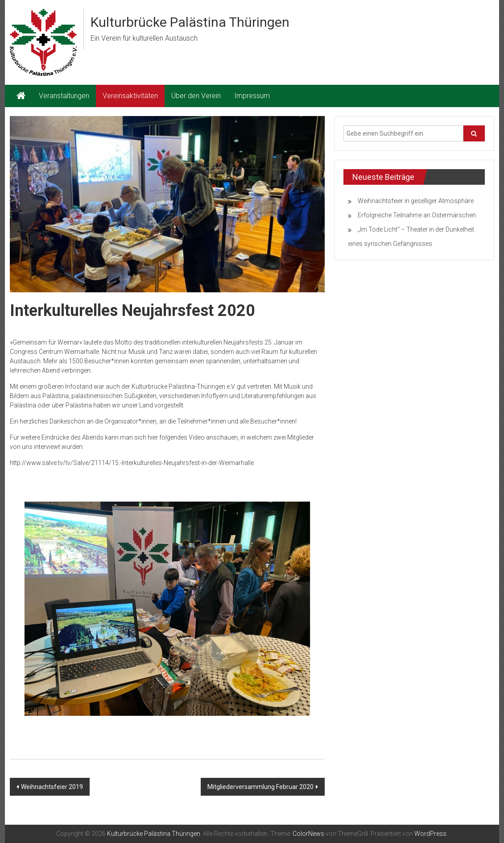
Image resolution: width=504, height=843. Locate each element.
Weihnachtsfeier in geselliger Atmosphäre (416, 201)
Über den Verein (196, 96)
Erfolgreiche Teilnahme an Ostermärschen (417, 215)
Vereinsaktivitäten (130, 96)
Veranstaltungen (64, 96)
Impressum (252, 96)
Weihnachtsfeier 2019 (52, 787)
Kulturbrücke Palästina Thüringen (190, 22)
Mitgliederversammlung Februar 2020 (260, 787)
